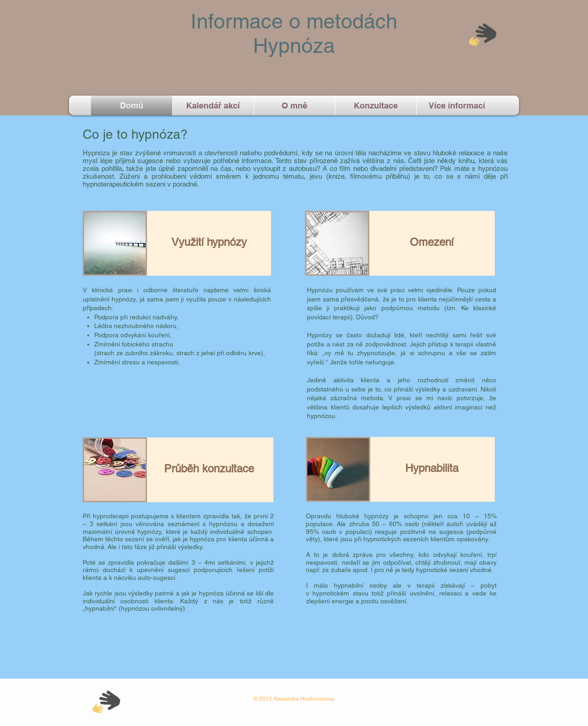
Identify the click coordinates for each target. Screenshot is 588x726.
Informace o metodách (294, 21)
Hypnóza (294, 45)
